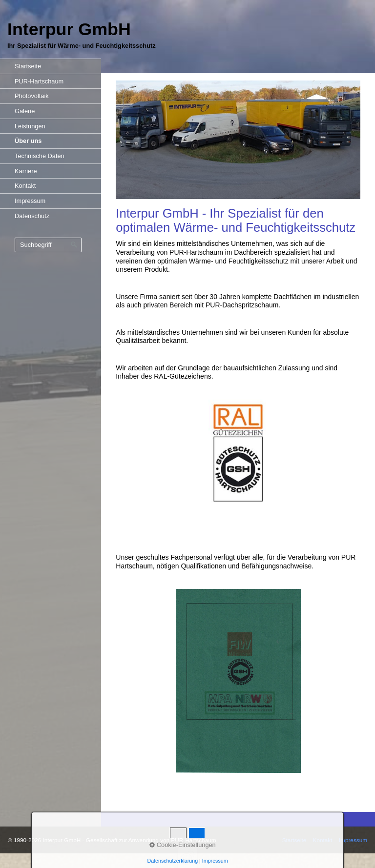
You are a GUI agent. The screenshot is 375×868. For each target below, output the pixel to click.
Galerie (25, 111)
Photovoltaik (32, 96)
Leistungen (30, 126)
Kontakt (25, 186)
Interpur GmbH (69, 29)
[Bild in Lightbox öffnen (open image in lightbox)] (238, 140)
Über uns (28, 141)
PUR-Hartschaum (39, 81)
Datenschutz (32, 216)
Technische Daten (40, 156)
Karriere (26, 171)
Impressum (30, 201)
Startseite (28, 66)
